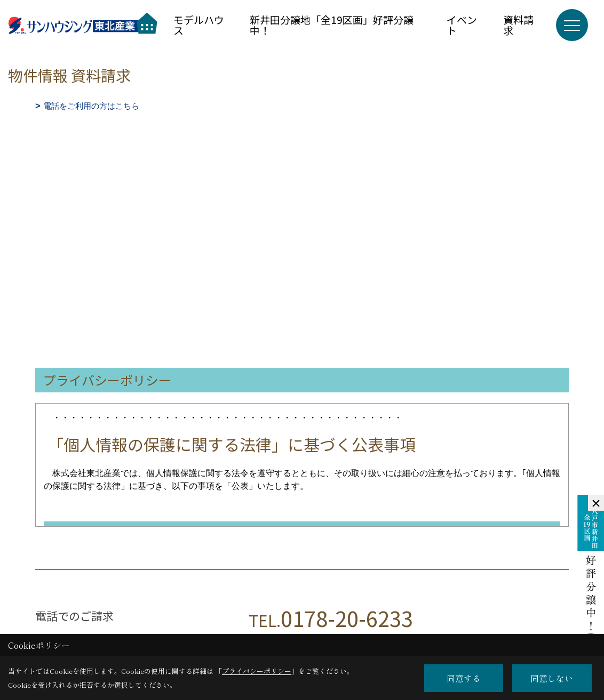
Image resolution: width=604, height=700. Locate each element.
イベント (462, 25)
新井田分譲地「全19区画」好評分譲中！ (332, 25)
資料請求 (518, 25)
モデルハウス (199, 25)
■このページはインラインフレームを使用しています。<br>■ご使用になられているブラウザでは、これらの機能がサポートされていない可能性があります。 (302, 189)
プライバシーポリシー (257, 671)
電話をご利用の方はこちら (91, 106)
